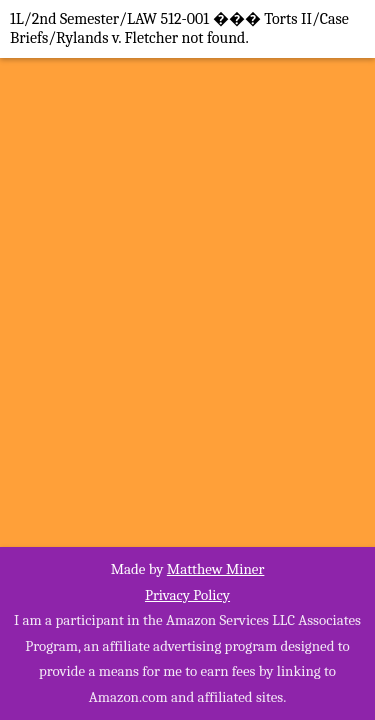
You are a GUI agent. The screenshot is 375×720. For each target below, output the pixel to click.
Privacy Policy (187, 595)
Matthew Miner (216, 569)
